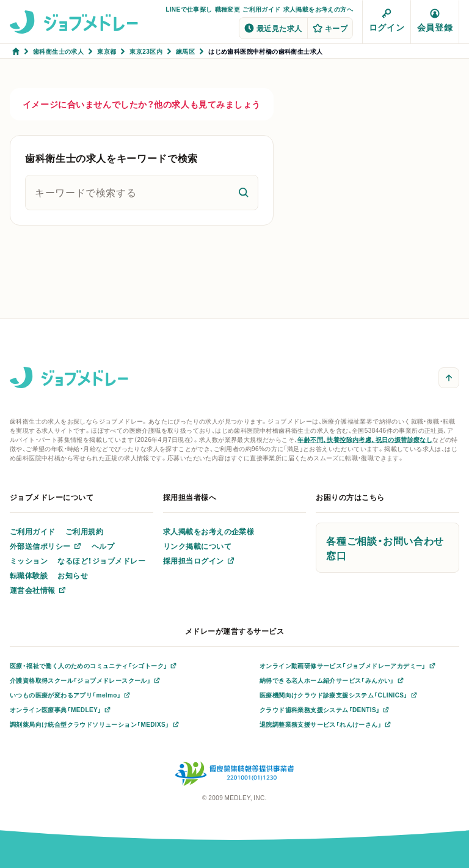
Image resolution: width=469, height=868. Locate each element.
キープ (330, 28)
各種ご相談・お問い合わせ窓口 (385, 548)
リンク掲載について (197, 546)
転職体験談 (29, 575)
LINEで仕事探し (189, 9)
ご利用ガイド (261, 9)
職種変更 (228, 9)
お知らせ (73, 575)
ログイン (387, 21)
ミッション (29, 561)
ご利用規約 (84, 531)
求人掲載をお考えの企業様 (209, 531)
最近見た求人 (273, 28)
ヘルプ (103, 546)
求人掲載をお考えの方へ (318, 9)
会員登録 (435, 21)
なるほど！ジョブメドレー (101, 561)
